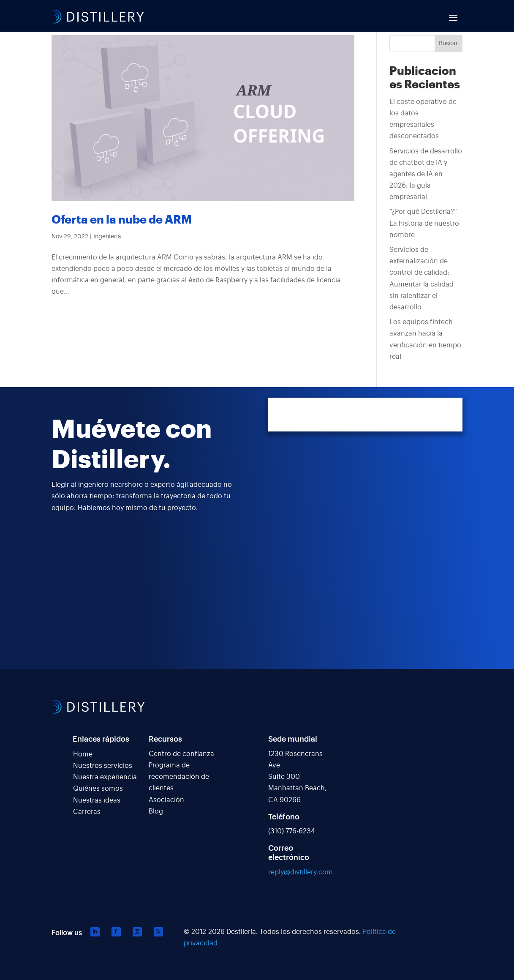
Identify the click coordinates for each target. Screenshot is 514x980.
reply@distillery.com (301, 872)
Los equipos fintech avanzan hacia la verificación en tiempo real (425, 339)
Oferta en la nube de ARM (122, 220)
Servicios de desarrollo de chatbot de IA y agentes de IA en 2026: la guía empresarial (426, 174)
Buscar (448, 44)
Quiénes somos (98, 789)
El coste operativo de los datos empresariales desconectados (423, 119)
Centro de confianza (181, 754)
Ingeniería (107, 237)
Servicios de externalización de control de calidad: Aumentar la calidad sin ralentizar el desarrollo (422, 278)
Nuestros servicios (103, 766)
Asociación (166, 800)
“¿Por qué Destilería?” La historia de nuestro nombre (424, 223)
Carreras (87, 812)
